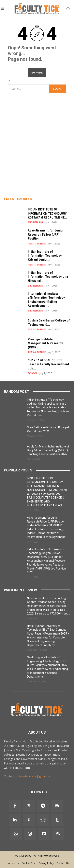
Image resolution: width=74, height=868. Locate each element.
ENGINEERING (35, 222)
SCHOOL (33, 373)
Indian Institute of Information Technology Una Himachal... (48, 277)
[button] (66, 9)
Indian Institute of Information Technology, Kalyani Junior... (45, 256)
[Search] (58, 89)
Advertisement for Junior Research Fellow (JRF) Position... (46, 234)
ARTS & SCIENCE (37, 244)
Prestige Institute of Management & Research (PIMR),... (45, 343)
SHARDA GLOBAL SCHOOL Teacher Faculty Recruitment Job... (48, 364)
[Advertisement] (37, 143)
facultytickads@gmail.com (36, 776)
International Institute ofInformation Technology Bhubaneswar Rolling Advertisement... (46, 300)
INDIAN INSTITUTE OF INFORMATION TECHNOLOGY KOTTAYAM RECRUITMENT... (47, 213)
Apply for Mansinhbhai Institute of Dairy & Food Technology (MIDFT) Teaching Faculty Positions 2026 (48, 450)
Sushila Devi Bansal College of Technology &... (49, 322)
